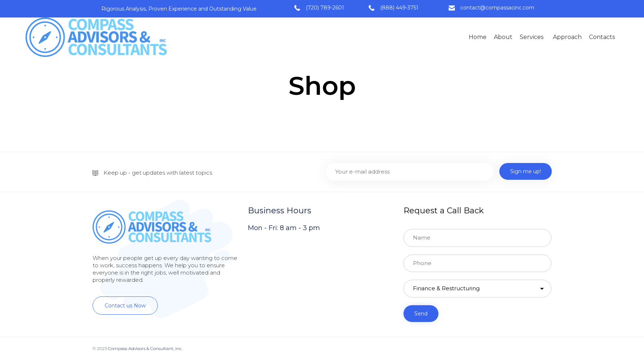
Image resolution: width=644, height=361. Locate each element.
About (503, 37)
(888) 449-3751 (399, 8)
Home (478, 37)
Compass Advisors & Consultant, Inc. (145, 348)
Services (532, 37)
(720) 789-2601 (325, 8)
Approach (567, 37)
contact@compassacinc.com (497, 8)
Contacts (602, 37)
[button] (125, 306)
